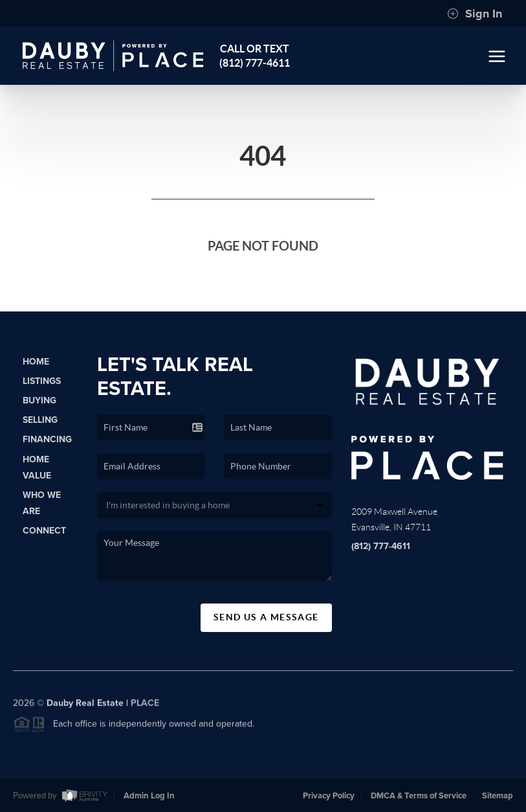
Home (36, 362)
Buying (39, 400)
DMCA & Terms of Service (419, 796)
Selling (40, 420)
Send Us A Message (266, 617)
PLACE (145, 706)
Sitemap (498, 796)
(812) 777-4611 (381, 546)
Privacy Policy (329, 796)
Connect (44, 531)
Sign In (475, 14)
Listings (42, 381)
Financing (47, 439)
